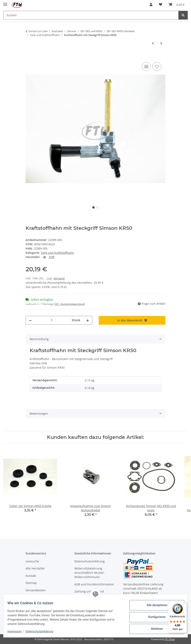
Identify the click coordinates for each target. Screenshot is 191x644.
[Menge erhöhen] (88, 320)
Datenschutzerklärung (42, 631)
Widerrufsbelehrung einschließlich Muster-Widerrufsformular (90, 573)
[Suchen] (183, 15)
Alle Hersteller (35, 568)
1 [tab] (93, 207)
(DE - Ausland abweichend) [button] (70, 304)
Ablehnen (154, 629)
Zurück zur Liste (38, 31)
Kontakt (31, 576)
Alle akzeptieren (154, 605)
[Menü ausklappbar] (5, 3)
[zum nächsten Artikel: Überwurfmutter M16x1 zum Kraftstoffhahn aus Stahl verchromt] (161, 43)
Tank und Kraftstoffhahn (57, 253)
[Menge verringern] (30, 320)
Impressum (17, 631)
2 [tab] (98, 207)
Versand (59, 278)
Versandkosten (36, 590)
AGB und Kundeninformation (94, 584)
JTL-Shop (170, 639)
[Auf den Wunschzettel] (157, 67)
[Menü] (184, 604)
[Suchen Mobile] (91, 15)
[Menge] (52, 320)
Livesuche (32, 561)
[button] (151, 4)
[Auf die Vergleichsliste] (146, 67)
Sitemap (31, 583)
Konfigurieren (154, 617)
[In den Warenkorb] (29, 57)
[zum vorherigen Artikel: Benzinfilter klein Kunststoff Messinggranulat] (153, 43)
